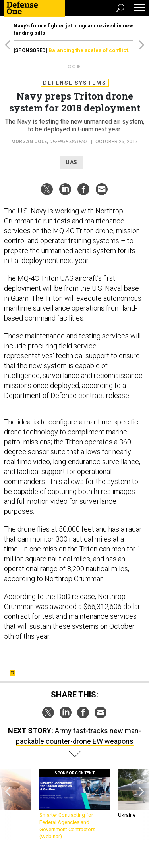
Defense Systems (75, 83)
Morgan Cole (29, 142)
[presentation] (8, 805)
